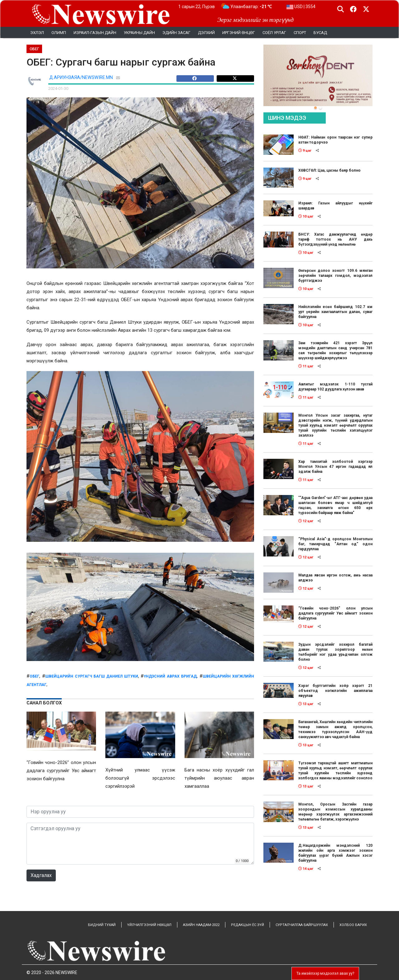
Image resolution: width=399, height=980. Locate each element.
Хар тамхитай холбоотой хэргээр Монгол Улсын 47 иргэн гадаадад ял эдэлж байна (335, 467)
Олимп (59, 33)
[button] (315, 108)
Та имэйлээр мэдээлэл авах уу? (325, 973)
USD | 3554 (301, 7)
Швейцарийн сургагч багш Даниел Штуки (92, 676)
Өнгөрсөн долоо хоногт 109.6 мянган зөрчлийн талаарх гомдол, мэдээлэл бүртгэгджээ (335, 276)
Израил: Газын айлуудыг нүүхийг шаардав (335, 206)
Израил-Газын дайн (95, 33)
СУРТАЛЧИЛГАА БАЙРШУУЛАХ (302, 925)
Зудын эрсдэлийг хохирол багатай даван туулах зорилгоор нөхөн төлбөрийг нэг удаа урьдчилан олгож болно (335, 652)
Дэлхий (206, 33)
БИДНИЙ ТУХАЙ (102, 925)
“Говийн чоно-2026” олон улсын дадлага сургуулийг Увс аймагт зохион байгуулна (335, 613)
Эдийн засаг (176, 33)
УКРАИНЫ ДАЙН (139, 33)
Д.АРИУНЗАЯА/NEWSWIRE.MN (81, 78)
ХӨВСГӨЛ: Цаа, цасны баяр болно (329, 170)
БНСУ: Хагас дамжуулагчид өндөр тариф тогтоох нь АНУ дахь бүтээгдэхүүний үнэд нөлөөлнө (335, 239)
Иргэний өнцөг (239, 33)
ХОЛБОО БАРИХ (353, 925)
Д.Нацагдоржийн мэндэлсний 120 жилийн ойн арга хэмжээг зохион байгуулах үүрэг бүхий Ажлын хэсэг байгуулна (335, 853)
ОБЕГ (34, 49)
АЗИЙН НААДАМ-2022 (201, 925)
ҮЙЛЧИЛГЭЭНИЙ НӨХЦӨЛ (149, 925)
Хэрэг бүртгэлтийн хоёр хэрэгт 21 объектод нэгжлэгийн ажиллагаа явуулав (335, 691)
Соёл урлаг (274, 33)
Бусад (320, 33)
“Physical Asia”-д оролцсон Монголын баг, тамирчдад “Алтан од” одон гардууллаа (335, 544)
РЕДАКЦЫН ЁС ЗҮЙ (248, 925)
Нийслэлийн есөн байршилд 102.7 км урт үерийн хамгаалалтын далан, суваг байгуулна (335, 312)
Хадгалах (41, 875)
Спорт (300, 33)
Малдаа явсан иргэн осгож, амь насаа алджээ (335, 578)
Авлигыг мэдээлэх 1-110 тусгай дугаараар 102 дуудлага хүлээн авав (335, 387)
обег (34, 676)
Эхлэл (37, 33)
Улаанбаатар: (251, 7)
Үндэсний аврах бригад (170, 676)
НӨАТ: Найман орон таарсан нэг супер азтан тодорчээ (335, 140)
